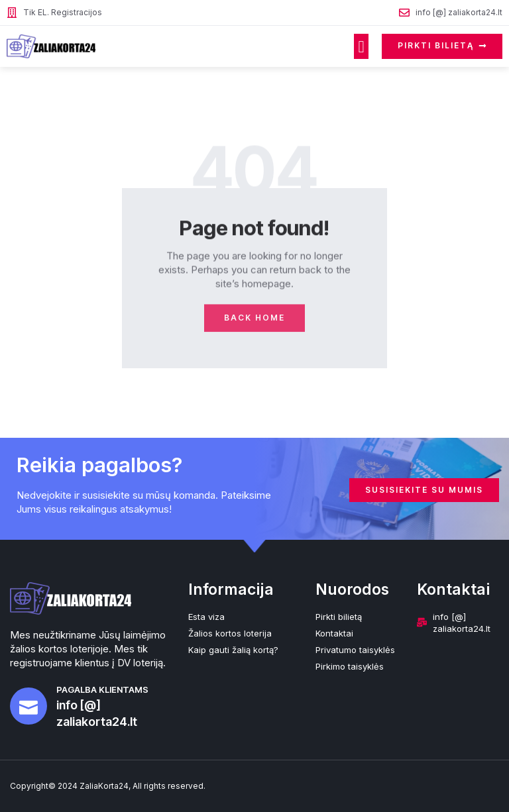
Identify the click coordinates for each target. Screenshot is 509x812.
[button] (361, 46)
